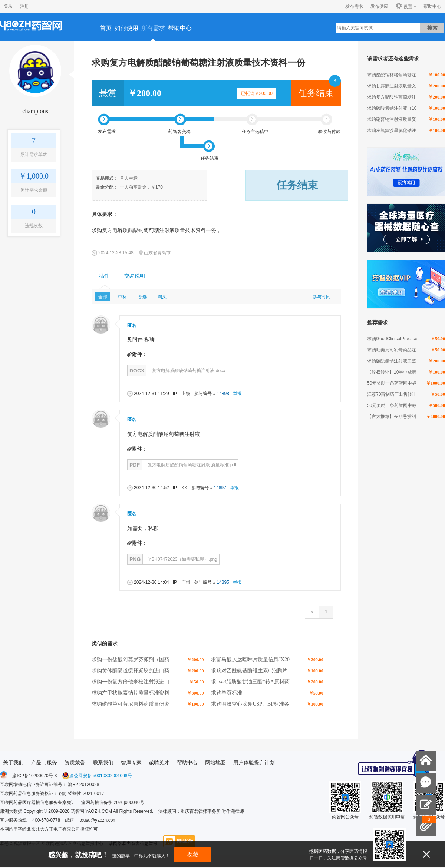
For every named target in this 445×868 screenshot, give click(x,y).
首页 (106, 28)
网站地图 (215, 762)
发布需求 (354, 6)
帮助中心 (432, 6)
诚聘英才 (159, 762)
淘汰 (162, 297)
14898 (223, 394)
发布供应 (379, 6)
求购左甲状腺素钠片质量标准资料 (131, 693)
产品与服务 (44, 762)
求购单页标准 (227, 693)
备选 (142, 297)
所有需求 (153, 28)
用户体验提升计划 (254, 762)
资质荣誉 (75, 762)
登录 (8, 6)
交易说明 (135, 276)
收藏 (192, 854)
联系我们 (103, 762)
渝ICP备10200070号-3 (34, 776)
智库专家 (131, 762)
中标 (122, 297)
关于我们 (13, 762)
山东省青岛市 (157, 253)
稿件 (104, 276)
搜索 (432, 28)
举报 (237, 394)
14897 (220, 488)
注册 (24, 6)
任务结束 (316, 93)
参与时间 (322, 297)
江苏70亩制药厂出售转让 (392, 394)
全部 (103, 297)
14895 (223, 582)
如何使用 (126, 28)
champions (35, 111)
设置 (404, 6)
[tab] (104, 276)
